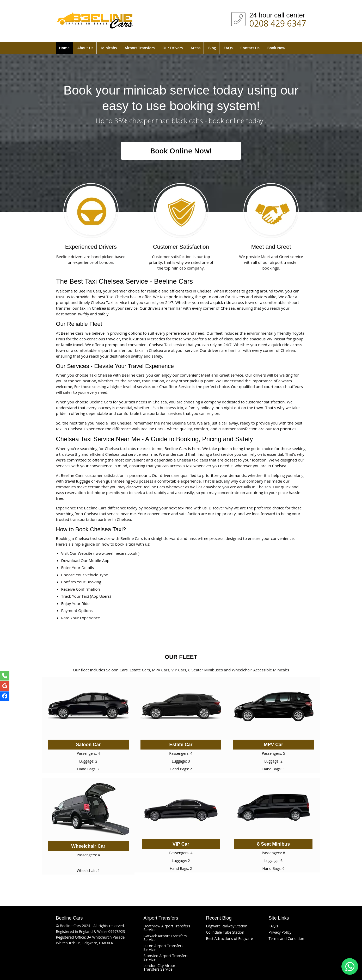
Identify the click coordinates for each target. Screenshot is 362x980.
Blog (212, 48)
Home (65, 48)
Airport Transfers (140, 48)
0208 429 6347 (278, 22)
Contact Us (250, 48)
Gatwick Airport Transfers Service (165, 938)
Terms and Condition (287, 939)
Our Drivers (173, 48)
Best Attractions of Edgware (230, 939)
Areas (195, 48)
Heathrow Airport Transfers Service (167, 928)
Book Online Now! (181, 151)
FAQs (228, 48)
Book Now (276, 48)
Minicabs (109, 48)
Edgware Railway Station (227, 926)
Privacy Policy (280, 932)
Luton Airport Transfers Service (163, 948)
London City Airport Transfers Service (160, 968)
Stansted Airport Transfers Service (166, 958)
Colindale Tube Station (225, 932)
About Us (85, 48)
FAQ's (274, 926)
